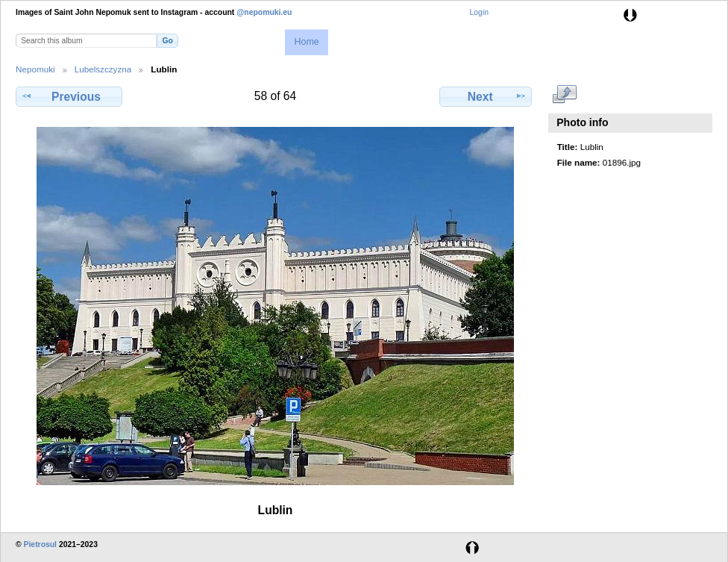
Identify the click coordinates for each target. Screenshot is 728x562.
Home (306, 42)
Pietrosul (40, 544)
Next (486, 96)
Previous (69, 96)
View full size (565, 95)
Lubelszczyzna (103, 69)
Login (479, 12)
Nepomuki (35, 69)
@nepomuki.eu (264, 12)
